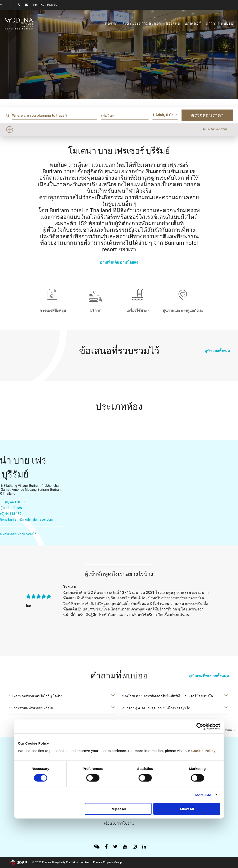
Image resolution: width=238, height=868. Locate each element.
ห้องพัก (111, 23)
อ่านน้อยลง (129, 262)
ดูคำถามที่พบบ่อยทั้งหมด (209, 676)
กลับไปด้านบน (225, 730)
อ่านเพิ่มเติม (110, 262)
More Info (203, 795)
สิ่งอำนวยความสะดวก (142, 23)
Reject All (118, 809)
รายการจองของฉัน (45, 5)
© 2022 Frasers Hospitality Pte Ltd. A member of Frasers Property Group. (77, 862)
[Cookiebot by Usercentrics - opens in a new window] (200, 726)
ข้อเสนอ (173, 23)
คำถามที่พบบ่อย (220, 23)
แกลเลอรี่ (193, 23)
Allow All (187, 809)
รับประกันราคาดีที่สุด (215, 129)
